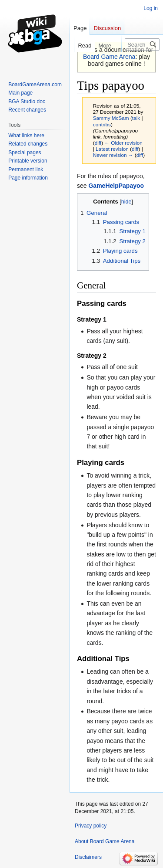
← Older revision (123, 143)
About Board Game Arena (105, 841)
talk (136, 118)
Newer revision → (113, 155)
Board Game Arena (109, 57)
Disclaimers (88, 857)
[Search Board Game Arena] (142, 44)
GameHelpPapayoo (116, 186)
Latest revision (112, 149)
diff (98, 143)
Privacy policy (91, 826)
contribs (102, 124)
